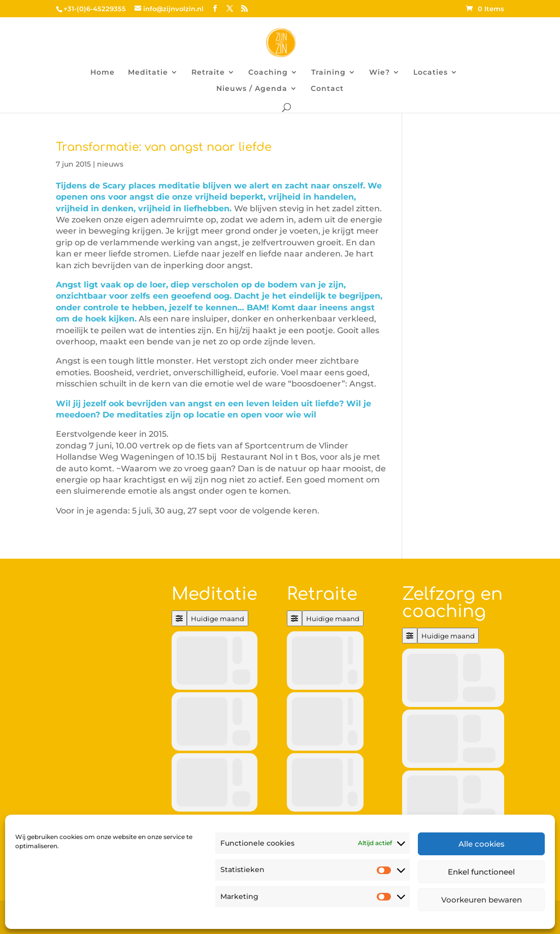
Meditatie (148, 73)
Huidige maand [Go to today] (218, 619)
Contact (327, 89)
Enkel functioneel (481, 872)
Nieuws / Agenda (252, 89)
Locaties (431, 73)
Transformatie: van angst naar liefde (164, 147)
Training (328, 73)
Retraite (208, 73)
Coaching (268, 73)
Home (103, 73)
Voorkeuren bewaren (482, 900)
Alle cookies (482, 844)
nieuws (110, 164)
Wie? (380, 73)
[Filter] (179, 618)
